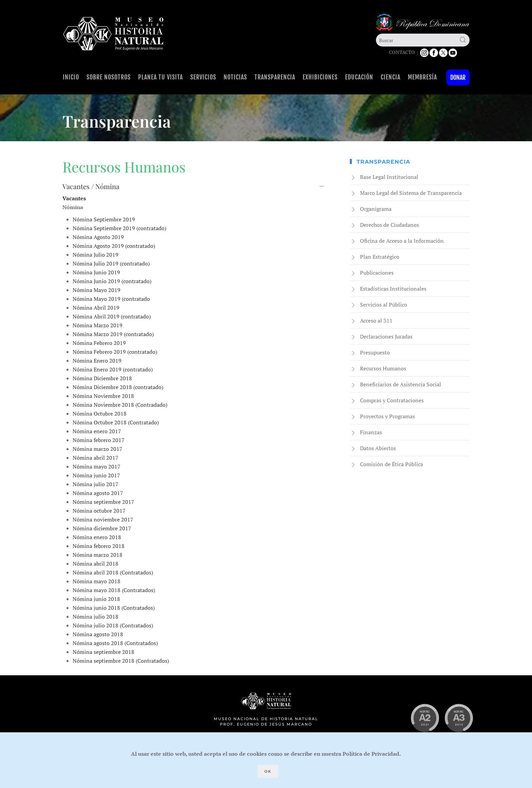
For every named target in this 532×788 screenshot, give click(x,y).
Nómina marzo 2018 (98, 555)
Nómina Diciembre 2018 (102, 378)
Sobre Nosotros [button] (109, 77)
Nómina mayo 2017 (97, 466)
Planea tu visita (160, 77)
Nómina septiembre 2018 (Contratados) (121, 661)
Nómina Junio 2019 (96, 272)
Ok (268, 771)
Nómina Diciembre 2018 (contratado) (118, 387)
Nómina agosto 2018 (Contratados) (115, 643)
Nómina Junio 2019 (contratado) (112, 281)
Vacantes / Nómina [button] (91, 186)
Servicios (203, 77)
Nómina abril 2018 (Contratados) (113, 572)
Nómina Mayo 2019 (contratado (111, 299)
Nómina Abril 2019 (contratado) (112, 316)
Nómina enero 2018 (97, 537)
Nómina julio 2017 (96, 484)
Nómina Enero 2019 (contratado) (113, 369)
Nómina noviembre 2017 (103, 519)
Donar (458, 77)
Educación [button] (359, 77)
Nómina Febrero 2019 (99, 343)
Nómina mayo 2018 (97, 581)
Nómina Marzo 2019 (98, 325)
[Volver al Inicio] (113, 34)
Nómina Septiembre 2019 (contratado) (119, 228)
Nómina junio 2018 (96, 599)
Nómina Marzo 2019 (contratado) (113, 334)
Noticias (235, 77)
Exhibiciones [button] (320, 77)
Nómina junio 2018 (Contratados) (114, 608)
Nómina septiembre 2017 (103, 502)
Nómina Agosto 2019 (98, 237)
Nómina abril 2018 (96, 564)
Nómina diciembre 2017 (102, 528)
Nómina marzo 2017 (98, 449)
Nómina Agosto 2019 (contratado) (114, 246)
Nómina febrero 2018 (99, 546)
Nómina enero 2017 (97, 431)
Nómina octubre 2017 (99, 511)
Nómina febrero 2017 (99, 440)
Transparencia (275, 77)
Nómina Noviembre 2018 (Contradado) (120, 405)
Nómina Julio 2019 (96, 255)
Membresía (422, 77)
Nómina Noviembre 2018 (103, 396)
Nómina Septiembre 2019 (104, 219)
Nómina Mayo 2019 (97, 290)
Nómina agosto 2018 (98, 634)
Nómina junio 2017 (96, 475)
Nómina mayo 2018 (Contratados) (114, 590)
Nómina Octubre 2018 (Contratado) (116, 422)
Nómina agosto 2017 (98, 493)
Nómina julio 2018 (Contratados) (113, 625)
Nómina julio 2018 (96, 617)
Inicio (71, 77)
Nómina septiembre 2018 (103, 652)
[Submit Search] (463, 40)
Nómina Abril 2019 (96, 308)
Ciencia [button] (391, 77)
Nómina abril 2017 (96, 458)
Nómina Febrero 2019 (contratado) (115, 352)
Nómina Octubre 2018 (100, 414)
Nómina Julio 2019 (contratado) (111, 263)
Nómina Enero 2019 (97, 361)
